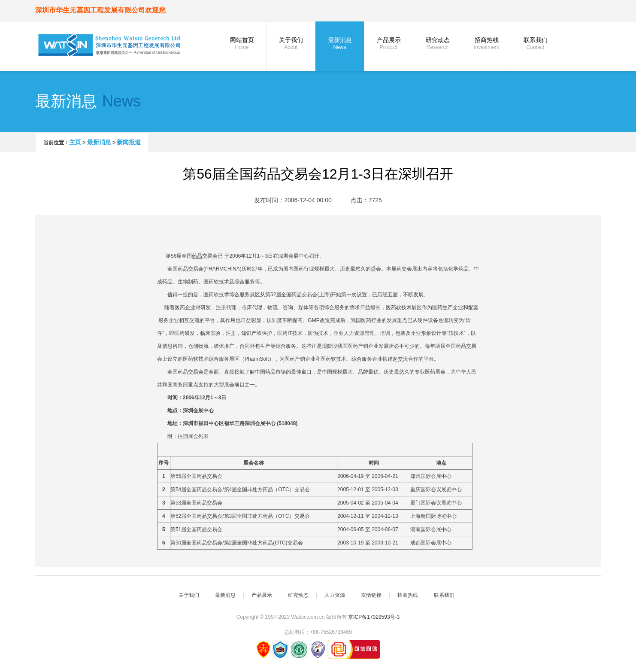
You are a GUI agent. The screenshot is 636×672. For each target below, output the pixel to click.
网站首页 (242, 43)
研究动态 (438, 43)
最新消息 (340, 43)
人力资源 (335, 595)
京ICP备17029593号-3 (374, 617)
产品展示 (389, 43)
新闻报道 (129, 142)
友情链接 (371, 595)
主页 (75, 142)
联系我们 (535, 43)
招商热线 (486, 43)
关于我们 (291, 43)
